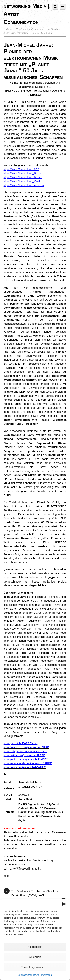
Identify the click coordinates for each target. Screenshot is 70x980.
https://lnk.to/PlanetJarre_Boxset (23, 177)
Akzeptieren (35, 947)
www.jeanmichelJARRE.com (21, 743)
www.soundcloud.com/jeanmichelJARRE (28, 763)
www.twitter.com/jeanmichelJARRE (24, 755)
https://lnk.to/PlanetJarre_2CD (21, 169)
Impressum (47, 975)
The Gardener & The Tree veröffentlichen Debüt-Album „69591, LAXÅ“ (32, 893)
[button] (64, 904)
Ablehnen (35, 957)
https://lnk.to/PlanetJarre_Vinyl (22, 181)
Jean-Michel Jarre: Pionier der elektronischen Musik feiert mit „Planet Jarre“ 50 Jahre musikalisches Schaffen (33, 61)
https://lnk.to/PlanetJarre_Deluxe (23, 173)
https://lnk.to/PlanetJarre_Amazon (24, 185)
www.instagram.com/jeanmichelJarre (25, 751)
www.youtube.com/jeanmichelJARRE (26, 759)
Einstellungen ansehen (35, 967)
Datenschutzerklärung (28, 975)
